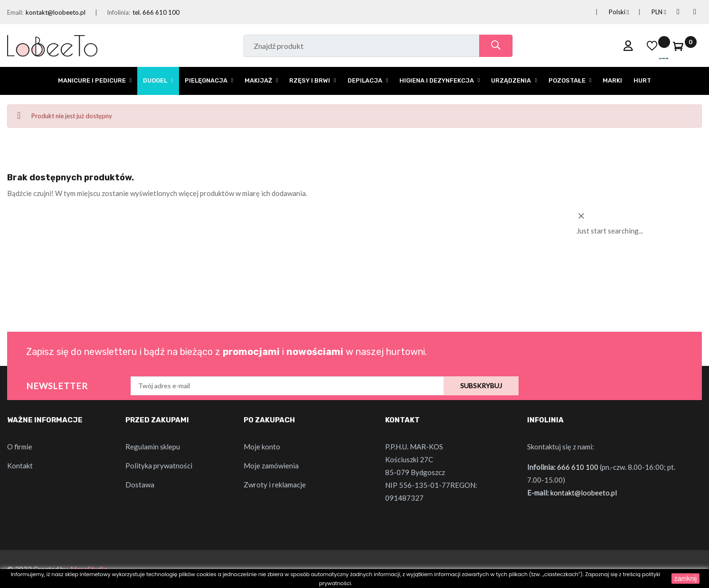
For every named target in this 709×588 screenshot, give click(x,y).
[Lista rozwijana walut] (648, 12)
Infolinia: (118, 12)
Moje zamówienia (271, 466)
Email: (15, 12)
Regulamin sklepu (153, 447)
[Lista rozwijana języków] (608, 12)
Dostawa (140, 485)
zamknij (685, 579)
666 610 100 (578, 467)
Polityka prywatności (159, 466)
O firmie (20, 447)
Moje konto (262, 447)
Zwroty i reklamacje (275, 485)
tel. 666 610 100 (156, 12)
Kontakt (20, 466)
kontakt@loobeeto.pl (56, 12)
